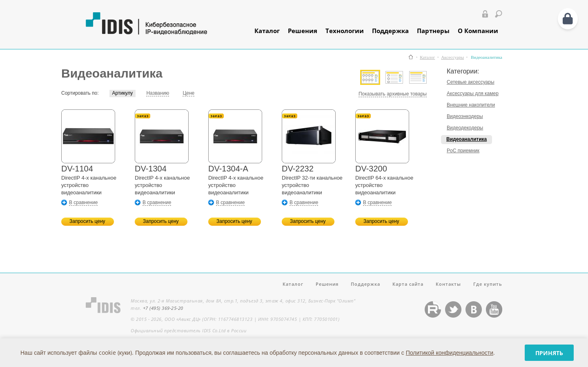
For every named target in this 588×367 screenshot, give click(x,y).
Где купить (488, 284)
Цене (188, 93)
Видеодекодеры (465, 128)
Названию (158, 93)
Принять (549, 353)
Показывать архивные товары (393, 94)
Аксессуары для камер (473, 93)
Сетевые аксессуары (471, 82)
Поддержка (390, 31)
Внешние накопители (471, 105)
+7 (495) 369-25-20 (163, 308)
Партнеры (433, 31)
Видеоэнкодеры (465, 116)
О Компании (478, 31)
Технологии (345, 31)
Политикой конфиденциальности (450, 353)
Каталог (267, 31)
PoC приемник (463, 151)
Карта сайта (408, 284)
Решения (303, 31)
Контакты (448, 284)
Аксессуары (452, 57)
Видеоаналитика (467, 139)
